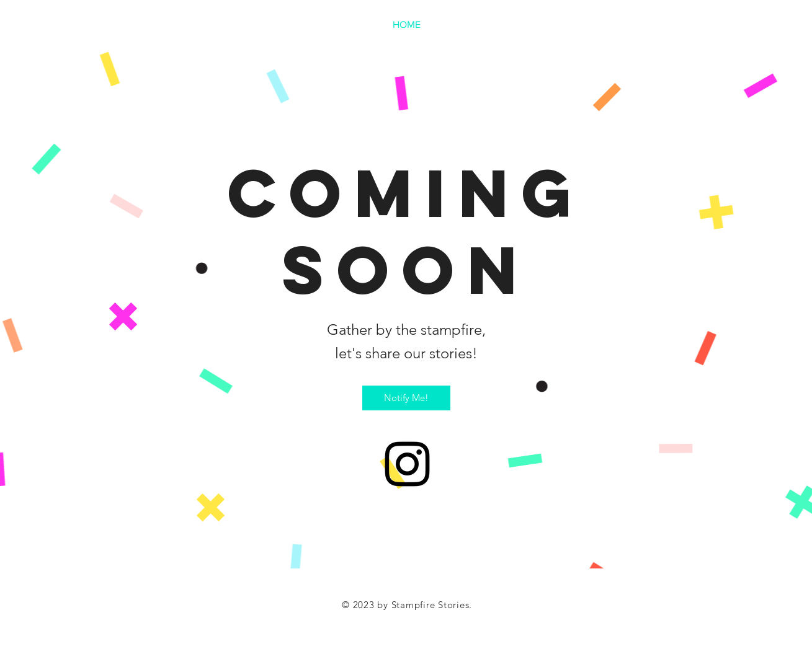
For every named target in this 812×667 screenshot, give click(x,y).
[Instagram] (407, 464)
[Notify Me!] (406, 398)
